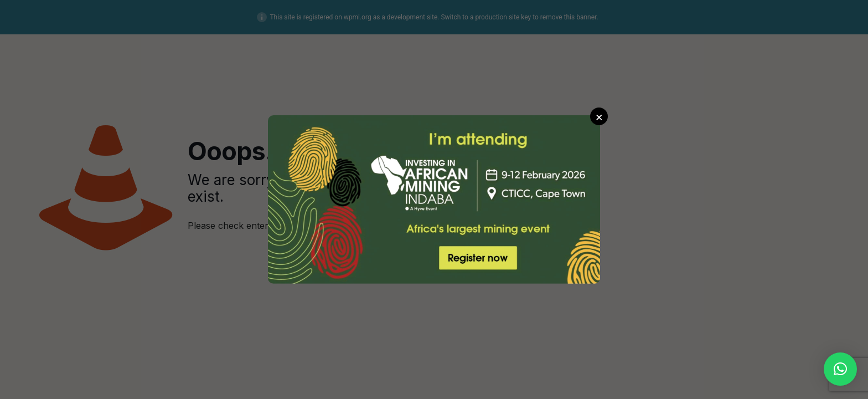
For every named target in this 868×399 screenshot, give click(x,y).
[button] (840, 369)
